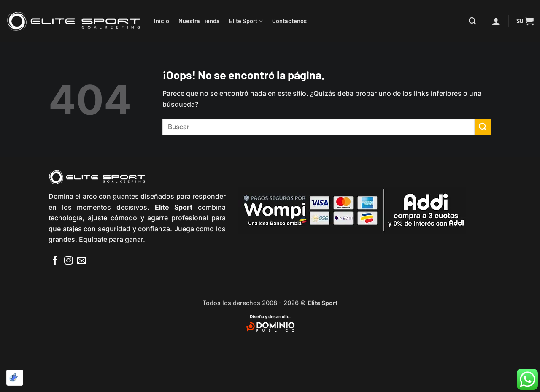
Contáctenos (289, 21)
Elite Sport (246, 21)
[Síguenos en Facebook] (55, 261)
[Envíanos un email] (82, 261)
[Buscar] (472, 21)
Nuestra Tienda (199, 21)
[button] (496, 21)
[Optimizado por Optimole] (15, 378)
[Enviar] (483, 127)
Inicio (162, 21)
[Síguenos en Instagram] (69, 261)
